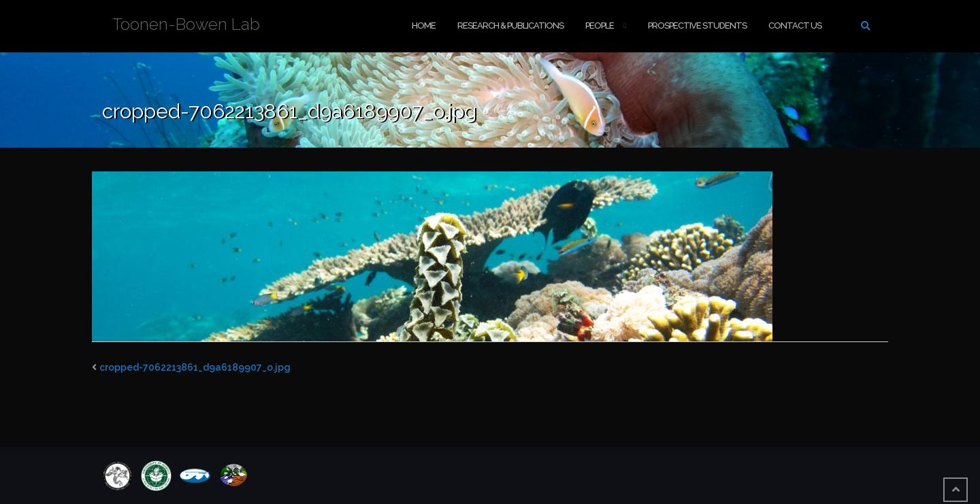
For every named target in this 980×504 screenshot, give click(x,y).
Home (424, 26)
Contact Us (795, 26)
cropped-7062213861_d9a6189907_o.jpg (195, 367)
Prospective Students (697, 26)
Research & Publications (510, 26)
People (600, 26)
